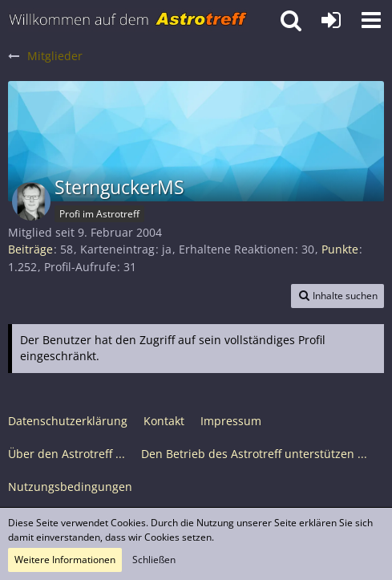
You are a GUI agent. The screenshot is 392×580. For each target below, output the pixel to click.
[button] (371, 20)
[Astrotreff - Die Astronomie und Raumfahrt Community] (128, 20)
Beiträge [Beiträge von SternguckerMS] (30, 249)
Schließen (154, 560)
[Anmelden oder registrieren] (331, 20)
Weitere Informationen (65, 560)
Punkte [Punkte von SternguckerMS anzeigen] (340, 249)
